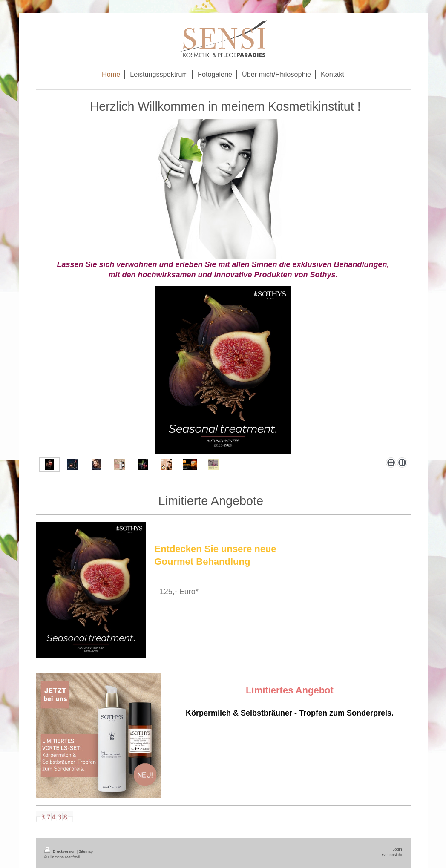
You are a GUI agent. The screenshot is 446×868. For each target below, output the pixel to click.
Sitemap (86, 851)
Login (397, 849)
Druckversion (60, 851)
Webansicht (392, 855)
